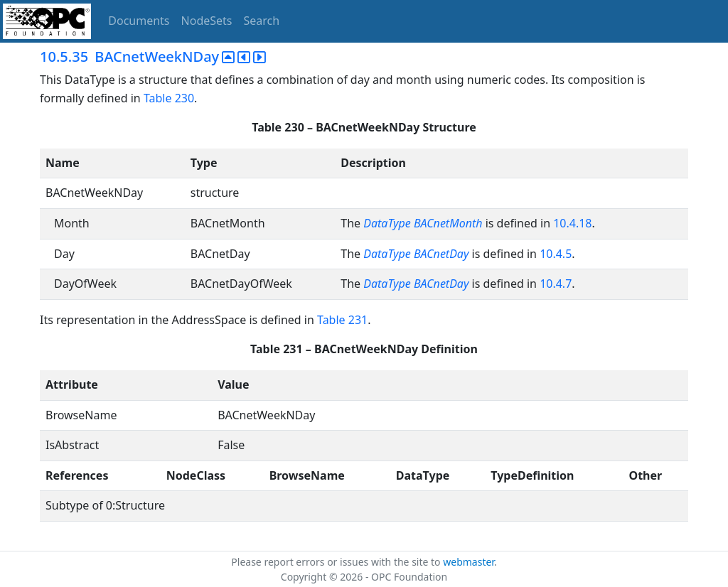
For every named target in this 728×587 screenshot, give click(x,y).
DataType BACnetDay (416, 254)
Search (262, 21)
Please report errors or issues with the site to (337, 562)
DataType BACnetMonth (423, 223)
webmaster (469, 562)
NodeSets (207, 21)
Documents (139, 21)
